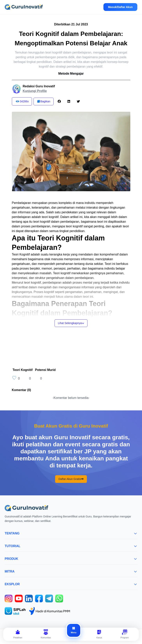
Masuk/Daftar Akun (120, 7)
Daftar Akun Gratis (71, 479)
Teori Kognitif (23, 370)
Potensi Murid (45, 370)
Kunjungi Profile (35, 91)
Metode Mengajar (71, 74)
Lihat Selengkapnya (71, 323)
